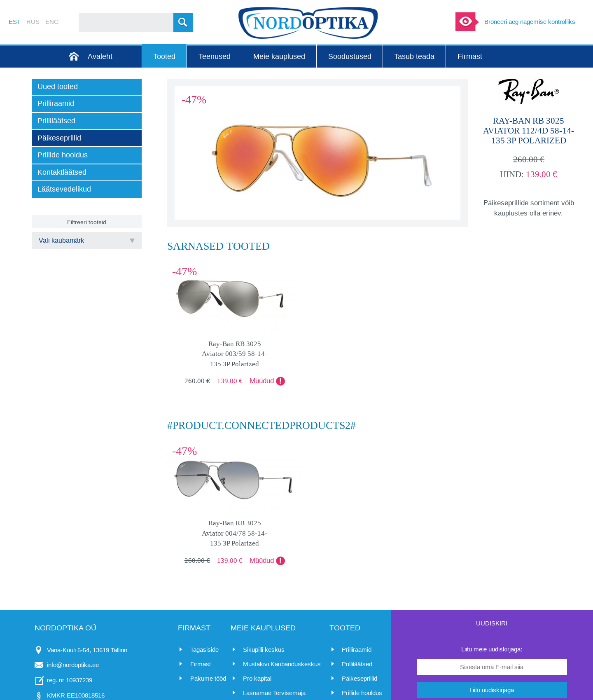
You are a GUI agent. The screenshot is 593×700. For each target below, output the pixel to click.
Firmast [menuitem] (470, 56)
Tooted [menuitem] (164, 56)
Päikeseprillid (360, 678)
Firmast (201, 664)
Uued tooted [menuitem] (58, 87)
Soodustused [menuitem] (350, 56)
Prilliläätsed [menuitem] (56, 121)
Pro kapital (257, 678)
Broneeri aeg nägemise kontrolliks (530, 22)
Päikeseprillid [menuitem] (59, 138)
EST (15, 22)
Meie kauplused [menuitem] (279, 56)
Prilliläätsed (357, 664)
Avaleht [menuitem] (100, 56)
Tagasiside (204, 650)
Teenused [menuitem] (215, 56)
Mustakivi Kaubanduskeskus (282, 664)
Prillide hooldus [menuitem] (63, 155)
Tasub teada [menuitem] (414, 56)
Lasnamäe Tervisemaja (274, 693)
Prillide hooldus (362, 693)
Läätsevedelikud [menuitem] (64, 189)
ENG (52, 22)
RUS (33, 22)
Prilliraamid (357, 650)
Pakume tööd (208, 678)
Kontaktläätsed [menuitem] (62, 172)
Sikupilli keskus (264, 650)
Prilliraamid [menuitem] (56, 103)
